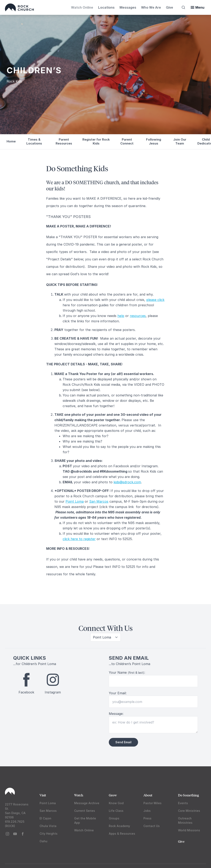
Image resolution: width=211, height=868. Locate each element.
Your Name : (127, 672)
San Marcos (99, 501)
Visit (43, 795)
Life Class (116, 811)
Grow (113, 795)
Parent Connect (127, 141)
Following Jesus (154, 141)
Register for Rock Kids (96, 141)
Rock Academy (119, 826)
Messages (128, 7)
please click (155, 300)
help (121, 316)
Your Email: (118, 693)
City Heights (49, 834)
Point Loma (75, 501)
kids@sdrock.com (127, 482)
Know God (116, 803)
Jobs (147, 811)
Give (169, 7)
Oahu (43, 841)
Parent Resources (64, 141)
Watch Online (82, 7)
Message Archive (87, 803)
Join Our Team (180, 141)
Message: (116, 714)
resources (138, 316)
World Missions (189, 830)
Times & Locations (34, 141)
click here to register (79, 539)
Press (147, 818)
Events (183, 803)
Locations (106, 7)
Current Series (85, 811)
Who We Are (151, 7)
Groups (114, 818)
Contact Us (152, 826)
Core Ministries (189, 811)
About (148, 795)
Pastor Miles (152, 803)
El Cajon (45, 818)
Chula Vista (48, 826)
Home (11, 141)
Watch (79, 795)
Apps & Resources (122, 834)
